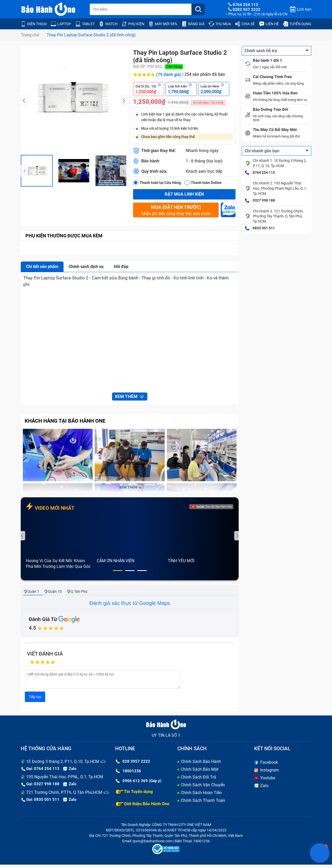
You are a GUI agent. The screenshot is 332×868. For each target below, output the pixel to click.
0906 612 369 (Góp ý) (139, 784)
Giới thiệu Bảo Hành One (143, 807)
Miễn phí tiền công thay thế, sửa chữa (176, 210)
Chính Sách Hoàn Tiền (201, 796)
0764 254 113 (260, 173)
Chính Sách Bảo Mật (200, 773)
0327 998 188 (260, 201)
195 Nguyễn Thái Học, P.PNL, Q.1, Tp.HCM (65, 780)
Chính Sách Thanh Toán (203, 804)
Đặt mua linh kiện (184, 194)
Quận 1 (31, 595)
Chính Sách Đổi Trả (198, 780)
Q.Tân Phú (77, 595)
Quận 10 (53, 595)
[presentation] (24, 100)
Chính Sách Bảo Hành (201, 765)
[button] (118, 574)
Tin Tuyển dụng (134, 795)
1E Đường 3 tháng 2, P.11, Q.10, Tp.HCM (63, 765)
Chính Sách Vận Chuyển (203, 788)
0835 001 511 (260, 229)
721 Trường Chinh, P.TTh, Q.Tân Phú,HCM (64, 796)
